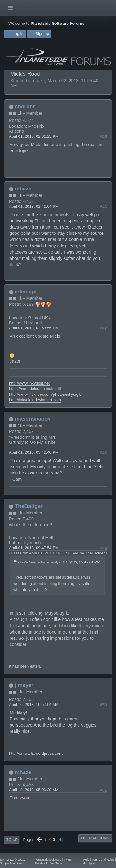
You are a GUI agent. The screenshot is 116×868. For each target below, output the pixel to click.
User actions (95, 838)
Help (86, 859)
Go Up (12, 840)
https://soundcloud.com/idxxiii (35, 389)
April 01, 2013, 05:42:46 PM (34, 452)
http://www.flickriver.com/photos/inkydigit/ (45, 394)
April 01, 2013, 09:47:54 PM (34, 548)
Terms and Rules (103, 859)
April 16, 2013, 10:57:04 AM (34, 704)
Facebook (41, 863)
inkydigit (26, 292)
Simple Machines (11, 863)
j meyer (24, 685)
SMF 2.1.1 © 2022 (12, 859)
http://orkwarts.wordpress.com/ (36, 753)
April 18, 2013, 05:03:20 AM (34, 790)
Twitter (68, 859)
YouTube (56, 863)
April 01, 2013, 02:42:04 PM (34, 206)
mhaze (23, 189)
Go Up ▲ (89, 863)
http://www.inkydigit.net (29, 383)
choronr (25, 106)
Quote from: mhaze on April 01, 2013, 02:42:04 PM (59, 562)
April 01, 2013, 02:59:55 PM (34, 328)
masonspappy (33, 419)
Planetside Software (48, 859)
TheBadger (29, 506)
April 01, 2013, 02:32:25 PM (34, 136)
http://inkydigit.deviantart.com (35, 400)
